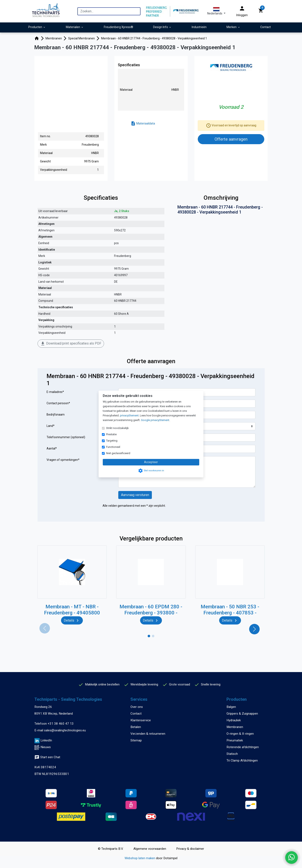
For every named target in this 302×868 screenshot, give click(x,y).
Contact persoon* (58, 403)
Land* (51, 426)
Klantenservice (141, 720)
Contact (136, 714)
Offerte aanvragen (231, 139)
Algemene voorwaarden (150, 849)
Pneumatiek (235, 740)
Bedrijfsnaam (56, 415)
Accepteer (151, 462)
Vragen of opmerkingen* (63, 460)
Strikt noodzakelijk (117, 428)
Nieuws (46, 747)
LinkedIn (46, 740)
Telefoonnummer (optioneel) (66, 437)
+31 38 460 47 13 (61, 724)
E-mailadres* (55, 392)
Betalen (136, 727)
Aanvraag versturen (135, 495)
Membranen (235, 727)
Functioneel (113, 447)
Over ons (137, 707)
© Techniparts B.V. (111, 849)
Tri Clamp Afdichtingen (242, 760)
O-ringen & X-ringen (240, 734)
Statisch (232, 754)
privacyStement (129, 415)
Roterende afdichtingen (243, 747)
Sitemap (136, 740)
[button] (216, 11)
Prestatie (111, 434)
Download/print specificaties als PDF (71, 344)
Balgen (231, 707)
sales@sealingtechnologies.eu (65, 730)
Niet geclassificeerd (118, 453)
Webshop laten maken (140, 858)
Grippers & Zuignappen (242, 714)
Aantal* (52, 448)
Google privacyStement (155, 420)
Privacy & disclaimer (190, 849)
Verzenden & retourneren (148, 734)
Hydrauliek (234, 720)
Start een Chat (47, 757)
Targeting (112, 441)
